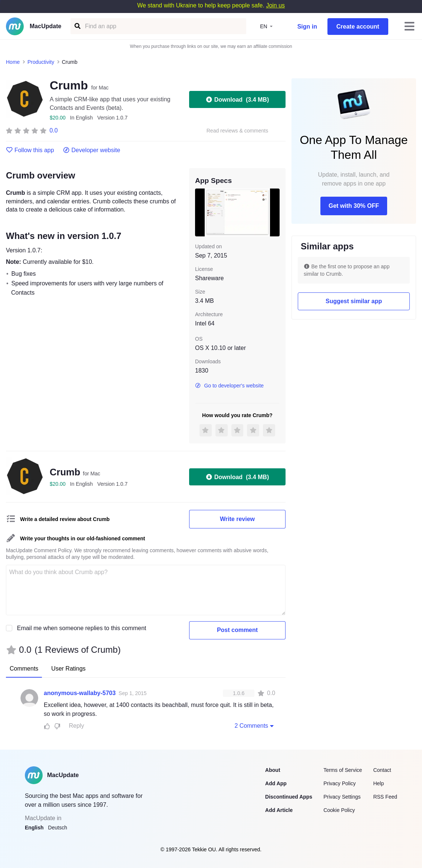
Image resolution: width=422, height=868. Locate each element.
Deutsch (58, 828)
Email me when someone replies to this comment (82, 628)
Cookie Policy (339, 810)
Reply (77, 726)
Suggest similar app (354, 301)
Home (13, 62)
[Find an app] (77, 26)
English (34, 828)
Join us (275, 5)
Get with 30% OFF (354, 206)
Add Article (279, 810)
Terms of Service (343, 770)
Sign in (307, 27)
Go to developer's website (229, 386)
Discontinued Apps (289, 797)
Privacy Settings (342, 797)
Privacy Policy (339, 783)
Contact (382, 770)
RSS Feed (385, 797)
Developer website (92, 150)
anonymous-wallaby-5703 (80, 693)
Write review (237, 519)
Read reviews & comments (238, 131)
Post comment (237, 630)
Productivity (41, 62)
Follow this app (30, 150)
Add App (276, 783)
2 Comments (255, 725)
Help (378, 783)
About (273, 770)
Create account (358, 27)
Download (237, 99)
